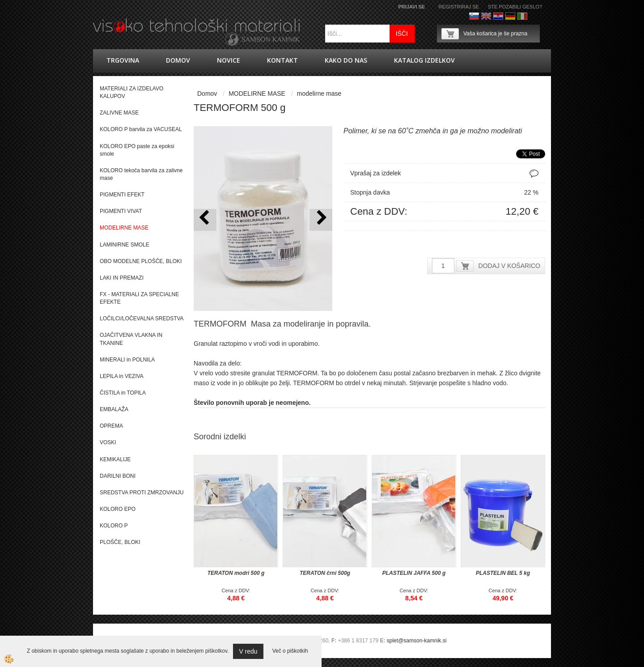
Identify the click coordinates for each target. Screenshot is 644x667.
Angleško (486, 16)
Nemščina (510, 16)
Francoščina (534, 16)
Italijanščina (522, 16)
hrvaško (498, 16)
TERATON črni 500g (325, 573)
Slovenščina (474, 16)
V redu (248, 651)
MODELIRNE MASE (257, 93)
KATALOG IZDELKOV (424, 60)
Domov (178, 60)
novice (229, 60)
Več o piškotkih (290, 651)
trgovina (123, 60)
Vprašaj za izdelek (376, 173)
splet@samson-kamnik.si (417, 641)
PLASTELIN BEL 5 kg (503, 573)
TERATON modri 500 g (236, 573)
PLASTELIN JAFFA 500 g (414, 573)
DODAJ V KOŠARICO (509, 266)
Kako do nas (346, 60)
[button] (321, 220)
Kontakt (282, 60)
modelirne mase (319, 93)
